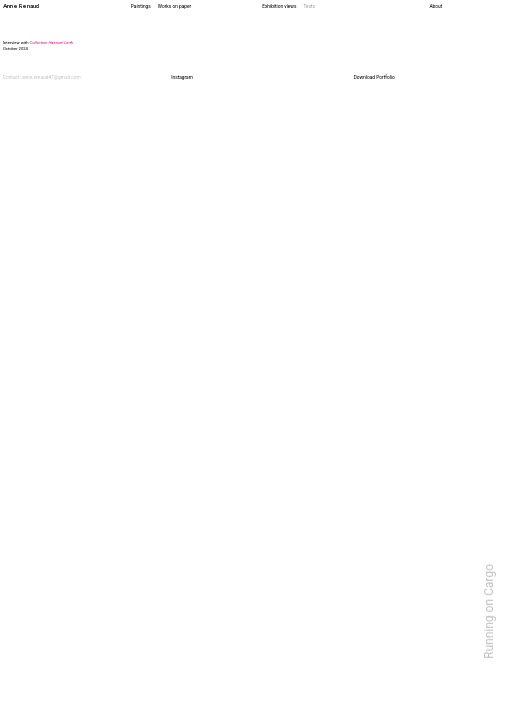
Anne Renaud (21, 6)
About (435, 6)
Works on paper (174, 6)
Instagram (182, 77)
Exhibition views (279, 6)
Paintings (141, 6)
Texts (309, 6)
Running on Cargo (489, 611)
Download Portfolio (374, 77)
